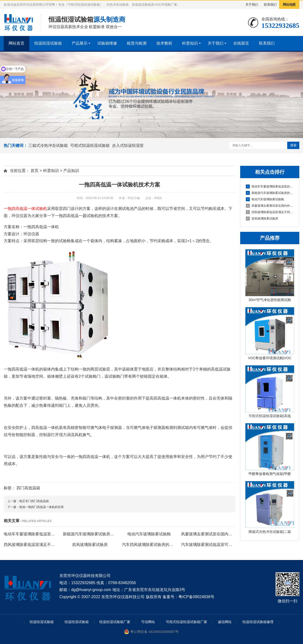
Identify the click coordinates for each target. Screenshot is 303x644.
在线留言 (241, 43)
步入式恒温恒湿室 (128, 145)
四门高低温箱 (28, 488)
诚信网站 (225, 622)
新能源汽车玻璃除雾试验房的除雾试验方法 (270, 193)
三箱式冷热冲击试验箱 (48, 145)
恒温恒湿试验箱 (48, 43)
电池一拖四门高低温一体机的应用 (41, 507)
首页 (34, 171)
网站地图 (289, 5)
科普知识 (190, 43)
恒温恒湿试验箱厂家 (115, 622)
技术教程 (164, 43)
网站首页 (17, 43)
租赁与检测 (137, 43)
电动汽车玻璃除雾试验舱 (265, 199)
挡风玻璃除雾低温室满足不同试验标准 (270, 212)
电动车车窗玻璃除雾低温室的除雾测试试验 (270, 186)
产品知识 (71, 171)
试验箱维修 (107, 43)
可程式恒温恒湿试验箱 (90, 145)
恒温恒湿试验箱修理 (258, 622)
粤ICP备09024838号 (196, 597)
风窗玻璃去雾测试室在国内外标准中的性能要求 (270, 206)
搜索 (293, 145)
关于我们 (252, 5)
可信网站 (148, 622)
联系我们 (270, 5)
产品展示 (80, 43)
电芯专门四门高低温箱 (34, 501)
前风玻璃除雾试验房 (262, 219)
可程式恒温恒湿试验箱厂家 (186, 622)
